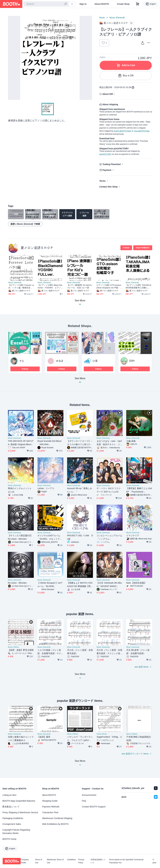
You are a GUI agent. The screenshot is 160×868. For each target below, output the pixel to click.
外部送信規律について (98, 861)
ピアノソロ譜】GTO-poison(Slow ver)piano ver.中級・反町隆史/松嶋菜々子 (109, 286)
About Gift (108, 94)
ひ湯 (95, 361)
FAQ (84, 801)
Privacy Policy (81, 861)
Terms (102, 181)
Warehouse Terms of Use (55, 861)
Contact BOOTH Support (94, 807)
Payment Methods (51, 807)
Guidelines (71, 860)
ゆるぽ (60, 361)
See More (80, 381)
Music (102, 18)
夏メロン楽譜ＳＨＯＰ (37, 248)
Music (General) (117, 18)
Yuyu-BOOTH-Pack (142, 131)
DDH (132, 361)
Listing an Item (9, 795)
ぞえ (22, 361)
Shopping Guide (50, 801)
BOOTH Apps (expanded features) (19, 801)
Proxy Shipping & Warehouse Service (20, 812)
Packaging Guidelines (13, 818)
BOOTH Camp (9, 839)
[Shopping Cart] (138, 4)
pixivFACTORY (105, 154)
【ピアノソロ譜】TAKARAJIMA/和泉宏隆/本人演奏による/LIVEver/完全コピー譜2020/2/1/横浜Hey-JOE (139, 286)
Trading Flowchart (112, 164)
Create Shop (123, 4)
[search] (66, 4)
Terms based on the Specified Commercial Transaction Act (126, 861)
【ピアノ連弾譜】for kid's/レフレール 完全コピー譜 (80, 286)
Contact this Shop (109, 187)
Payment (107, 170)
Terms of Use (39, 861)
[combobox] (46, 4)
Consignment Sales (12, 824)
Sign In (83, 4)
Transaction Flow (50, 812)
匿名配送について (11, 807)
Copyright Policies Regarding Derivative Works (16, 832)
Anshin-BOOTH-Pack (122, 131)
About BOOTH (102, 4)
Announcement (89, 795)
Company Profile (25, 861)
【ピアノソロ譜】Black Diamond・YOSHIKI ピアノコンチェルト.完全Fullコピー (50, 286)
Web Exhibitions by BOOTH (55, 824)
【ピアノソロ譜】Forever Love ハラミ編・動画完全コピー (21, 286)
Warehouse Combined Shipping (57, 818)
